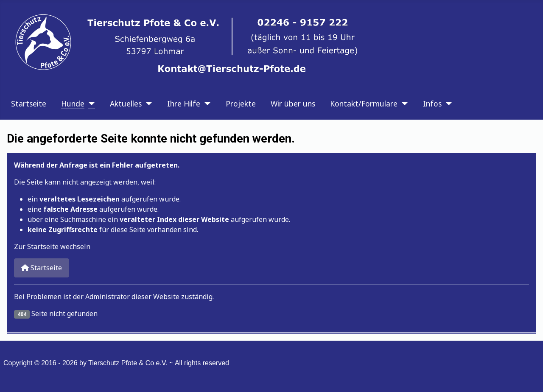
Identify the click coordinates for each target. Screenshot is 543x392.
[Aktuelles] (147, 104)
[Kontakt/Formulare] (403, 104)
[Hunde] (90, 104)
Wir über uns (293, 104)
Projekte (241, 104)
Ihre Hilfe (184, 104)
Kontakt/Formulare (364, 104)
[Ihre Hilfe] (206, 104)
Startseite (29, 104)
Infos (432, 104)
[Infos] (447, 104)
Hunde (73, 104)
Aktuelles (126, 104)
